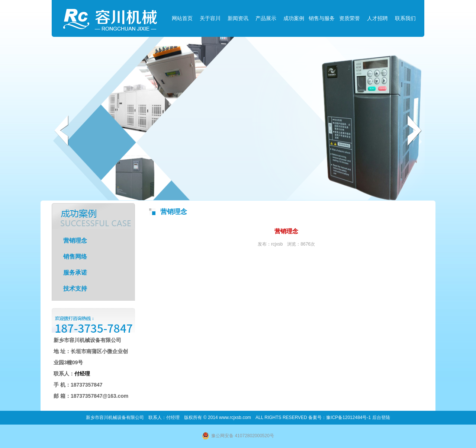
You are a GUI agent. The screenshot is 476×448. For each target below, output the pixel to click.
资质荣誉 (350, 18)
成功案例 (294, 18)
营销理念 (75, 241)
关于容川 (210, 18)
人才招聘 (377, 18)
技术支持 (75, 289)
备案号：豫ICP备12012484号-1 (340, 417)
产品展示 (266, 18)
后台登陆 (381, 417)
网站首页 (182, 18)
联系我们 (405, 18)
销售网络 (75, 257)
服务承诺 (75, 273)
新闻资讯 (238, 18)
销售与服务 (322, 18)
